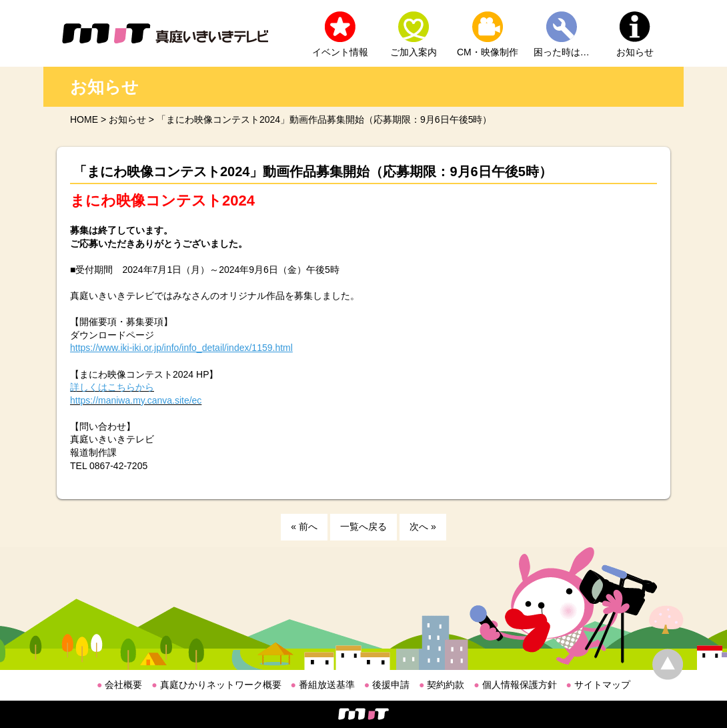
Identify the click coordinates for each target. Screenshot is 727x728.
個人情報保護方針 (515, 685)
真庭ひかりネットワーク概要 (216, 685)
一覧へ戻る (363, 526)
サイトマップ (598, 685)
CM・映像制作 (488, 52)
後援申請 (387, 685)
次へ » (423, 526)
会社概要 (119, 685)
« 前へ (304, 526)
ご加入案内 (414, 52)
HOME (84, 119)
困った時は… (562, 52)
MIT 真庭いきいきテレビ (165, 33)
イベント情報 (340, 52)
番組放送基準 (323, 685)
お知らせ (635, 52)
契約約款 (442, 685)
